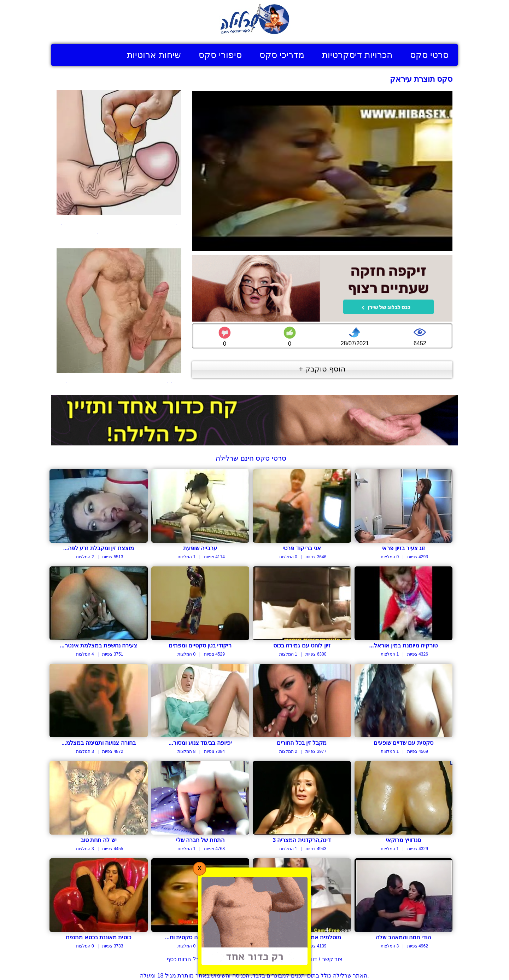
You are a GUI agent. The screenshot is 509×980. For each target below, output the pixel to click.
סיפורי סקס (220, 55)
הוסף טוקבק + (322, 369)
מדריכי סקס (282, 55)
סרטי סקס (429, 55)
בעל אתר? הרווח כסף (192, 959)
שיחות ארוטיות (154, 55)
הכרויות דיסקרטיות (357, 55)
